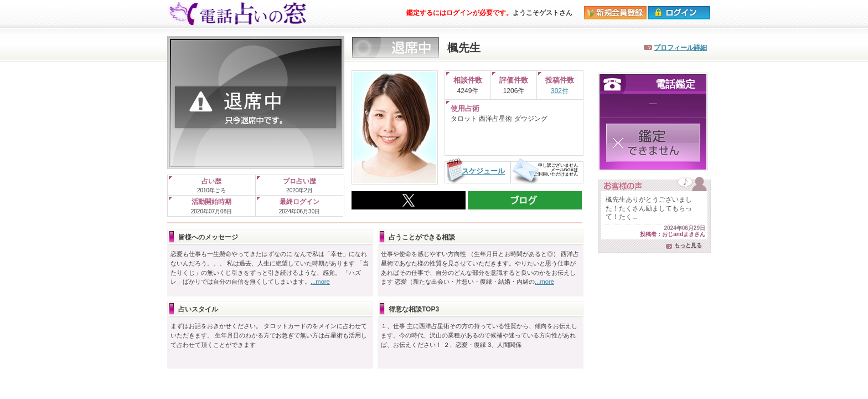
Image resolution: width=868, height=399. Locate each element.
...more (320, 282)
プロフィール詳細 (680, 48)
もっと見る (688, 245)
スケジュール (483, 171)
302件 (560, 91)
